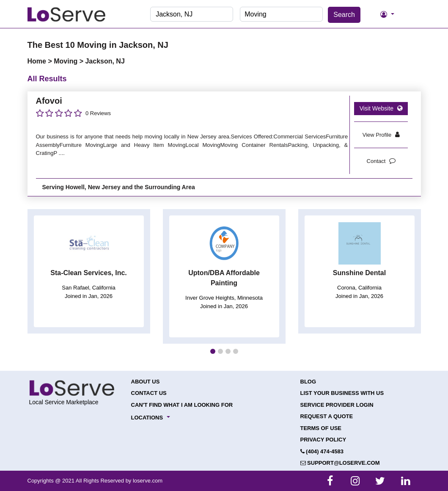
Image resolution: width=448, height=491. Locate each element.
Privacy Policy (323, 440)
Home (38, 61)
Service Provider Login (337, 405)
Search (344, 15)
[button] (213, 351)
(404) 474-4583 (322, 451)
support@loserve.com (340, 463)
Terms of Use (321, 428)
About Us (146, 382)
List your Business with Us (342, 393)
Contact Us (149, 393)
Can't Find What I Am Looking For (182, 405)
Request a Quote (327, 416)
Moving (66, 61)
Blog (308, 382)
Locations (147, 418)
